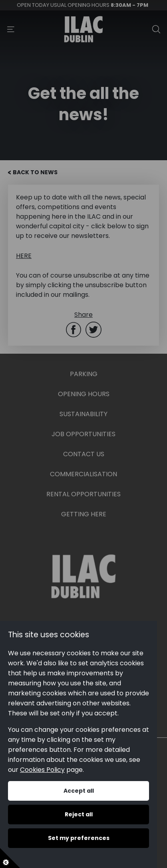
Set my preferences (79, 838)
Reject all (79, 814)
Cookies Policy (42, 770)
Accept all (79, 791)
